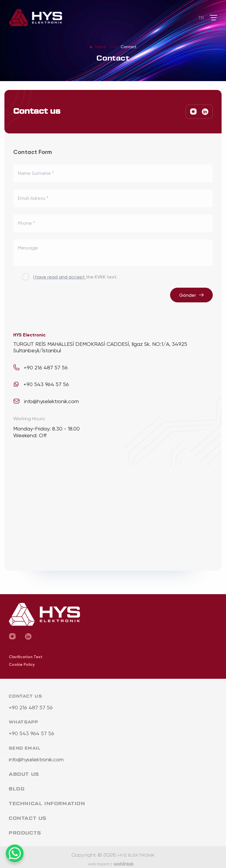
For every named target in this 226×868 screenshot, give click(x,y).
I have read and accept (60, 277)
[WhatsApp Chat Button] (15, 853)
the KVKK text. (75, 277)
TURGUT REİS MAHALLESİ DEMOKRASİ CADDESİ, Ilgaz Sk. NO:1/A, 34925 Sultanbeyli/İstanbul (100, 347)
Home (100, 47)
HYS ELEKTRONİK (136, 855)
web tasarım (100, 864)
